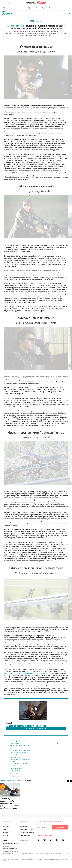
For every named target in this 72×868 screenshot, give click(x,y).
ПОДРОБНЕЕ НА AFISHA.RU (36, 728)
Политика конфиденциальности (10, 847)
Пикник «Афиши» (25, 841)
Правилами (24, 861)
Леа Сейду (27, 750)
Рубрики (6, 835)
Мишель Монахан (16, 768)
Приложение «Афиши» (27, 829)
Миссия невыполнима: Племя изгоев (26, 726)
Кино (32, 21)
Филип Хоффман (16, 746)
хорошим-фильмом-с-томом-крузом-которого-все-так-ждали (27, 674)
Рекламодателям (9, 824)
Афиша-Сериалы (25, 835)
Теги (5, 829)
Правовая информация (10, 851)
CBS (12, 743)
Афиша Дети (23, 827)
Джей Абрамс (15, 773)
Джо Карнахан (15, 764)
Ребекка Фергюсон (17, 755)
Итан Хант (14, 766)
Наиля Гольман (15, 777)
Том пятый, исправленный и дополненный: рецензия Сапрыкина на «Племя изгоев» (10, 796)
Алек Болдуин (15, 757)
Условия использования (11, 844)
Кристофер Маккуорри (18, 753)
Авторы (6, 832)
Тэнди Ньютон (15, 771)
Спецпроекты (8, 838)
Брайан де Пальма (21, 741)
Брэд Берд (27, 746)
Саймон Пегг (15, 748)
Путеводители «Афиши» (27, 832)
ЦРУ (12, 741)
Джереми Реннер (16, 750)
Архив (5, 841)
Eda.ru (22, 838)
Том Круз (18, 743)
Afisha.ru (23, 824)
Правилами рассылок (41, 855)
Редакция (6, 827)
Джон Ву (25, 764)
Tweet (59, 744)
